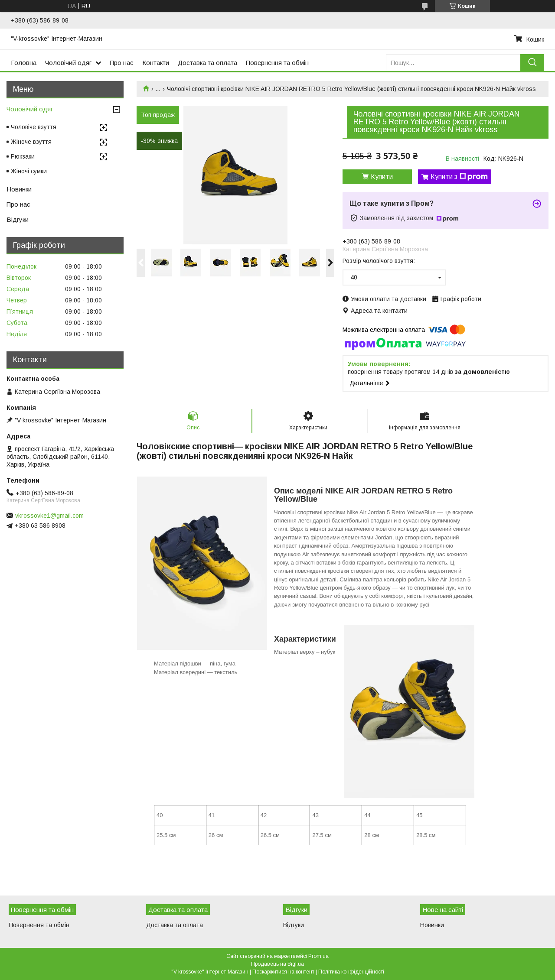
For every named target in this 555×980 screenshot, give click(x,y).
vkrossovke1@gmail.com (49, 516)
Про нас (122, 63)
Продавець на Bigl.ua (277, 964)
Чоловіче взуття (34, 127)
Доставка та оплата (207, 63)
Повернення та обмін (277, 63)
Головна (24, 63)
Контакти (156, 63)
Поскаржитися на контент (283, 972)
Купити (382, 177)
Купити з (459, 177)
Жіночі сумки (29, 171)
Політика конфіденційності (351, 972)
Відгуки (18, 219)
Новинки (19, 189)
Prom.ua (318, 956)
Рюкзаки (23, 156)
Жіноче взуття (31, 142)
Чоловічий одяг (68, 63)
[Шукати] (532, 63)
